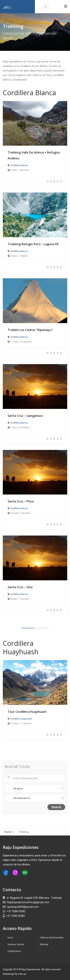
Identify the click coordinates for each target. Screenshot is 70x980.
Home (8, 832)
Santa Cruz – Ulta (20, 587)
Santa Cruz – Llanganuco (25, 416)
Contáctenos (14, 951)
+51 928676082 (14, 911)
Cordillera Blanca (19, 165)
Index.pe (22, 974)
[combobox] (35, 789)
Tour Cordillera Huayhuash (27, 712)
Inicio (10, 938)
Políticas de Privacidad (52, 938)
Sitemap (44, 944)
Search (56, 807)
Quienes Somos (16, 944)
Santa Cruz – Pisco (21, 501)
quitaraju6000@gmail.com (21, 907)
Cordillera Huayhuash (21, 719)
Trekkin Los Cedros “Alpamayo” (30, 330)
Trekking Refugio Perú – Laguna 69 (33, 244)
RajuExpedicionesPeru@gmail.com (26, 902)
